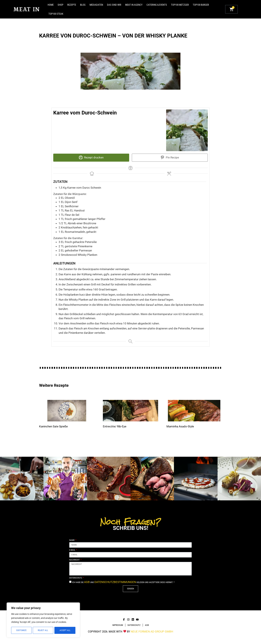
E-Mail (72, 550)
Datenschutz (76, 578)
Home (51, 5)
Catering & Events (157, 5)
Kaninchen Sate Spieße (53, 426)
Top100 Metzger (180, 5)
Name (72, 540)
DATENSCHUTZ (134, 625)
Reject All (43, 630)
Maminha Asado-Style (180, 426)
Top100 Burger (201, 5)
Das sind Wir (114, 5)
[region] (43, 620)
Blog (83, 5)
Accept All (65, 630)
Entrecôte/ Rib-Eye (115, 426)
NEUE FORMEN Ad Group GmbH (152, 632)
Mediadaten (96, 5)
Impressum (118, 625)
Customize (21, 630)
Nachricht (75, 560)
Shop (60, 5)
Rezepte (72, 5)
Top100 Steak (56, 14)
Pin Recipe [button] (170, 157)
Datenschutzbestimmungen (115, 582)
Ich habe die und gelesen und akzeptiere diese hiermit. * (123, 582)
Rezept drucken (91, 157)
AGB (87, 582)
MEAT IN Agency (134, 5)
